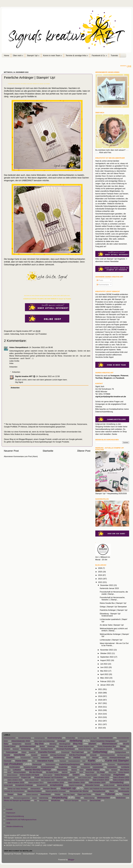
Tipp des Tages (69, 794)
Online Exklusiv (12, 775)
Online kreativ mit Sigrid (29, 775)
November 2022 (107, 650)
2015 (100, 710)
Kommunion (123, 764)
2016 (100, 707)
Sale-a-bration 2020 (97, 782)
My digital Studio (52, 772)
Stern (112, 791)
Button (42, 746)
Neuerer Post (11, 451)
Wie (36, 801)
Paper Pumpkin (91, 775)
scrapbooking (57, 785)
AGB (8, 823)
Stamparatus (35, 789)
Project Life (26, 777)
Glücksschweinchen (107, 755)
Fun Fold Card (78, 752)
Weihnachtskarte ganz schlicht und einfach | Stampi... (114, 630)
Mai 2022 (104, 671)
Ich (33, 761)
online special (48, 775)
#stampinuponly (40, 738)
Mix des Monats (36, 772)
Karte (92, 760)
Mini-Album (125, 770)
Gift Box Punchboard (78, 755)
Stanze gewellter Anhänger (56, 791)
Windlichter (56, 800)
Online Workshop (62, 775)
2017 (100, 703)
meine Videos (93, 770)
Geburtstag (15, 334)
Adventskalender (106, 738)
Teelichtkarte (45, 794)
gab (89, 752)
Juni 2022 (104, 667)
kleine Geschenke (93, 764)
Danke (123, 746)
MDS (81, 770)
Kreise (74, 767)
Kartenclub (37, 764)
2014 (100, 714)
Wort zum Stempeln (71, 801)
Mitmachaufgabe (20, 772)
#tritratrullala (70, 738)
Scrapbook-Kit (42, 785)
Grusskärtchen (26, 758)
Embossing (26, 749)
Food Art (32, 752)
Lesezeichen (98, 767)
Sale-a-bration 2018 (56, 782)
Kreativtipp (63, 767)
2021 (100, 689)
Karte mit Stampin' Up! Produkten (33, 334)
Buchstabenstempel (28, 746)
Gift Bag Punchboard (58, 755)
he (70, 758)
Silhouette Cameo (92, 785)
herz (88, 758)
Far (128, 749)
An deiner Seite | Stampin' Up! (112, 625)
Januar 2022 (105, 685)
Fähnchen (119, 749)
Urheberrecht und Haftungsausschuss (21, 820)
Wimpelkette (44, 801)
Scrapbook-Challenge (24, 785)
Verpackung (59, 797)
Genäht (7, 755)
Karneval (63, 761)
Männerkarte (62, 770)
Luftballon (17, 770)
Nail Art (65, 772)
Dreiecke (16, 749)
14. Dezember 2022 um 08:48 (41, 347)
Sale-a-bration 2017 (36, 783)
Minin (9, 772)
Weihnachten (103, 798)
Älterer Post (84, 451)
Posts (100, 280)
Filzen (24, 752)
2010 (100, 728)
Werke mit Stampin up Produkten (17, 800)
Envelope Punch (47, 749)
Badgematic (17, 744)
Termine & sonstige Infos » (77, 56)
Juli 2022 (104, 664)
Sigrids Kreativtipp (76, 785)
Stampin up (68, 788)
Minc (107, 770)
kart (84, 761)
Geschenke (20, 755)
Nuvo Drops (90, 772)
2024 (100, 575)
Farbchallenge (12, 752)
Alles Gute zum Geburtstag (44, 741)
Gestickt (34, 755)
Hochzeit (7, 761)
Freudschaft (65, 752)
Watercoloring (89, 798)
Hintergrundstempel (117, 758)
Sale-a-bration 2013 (82, 780)
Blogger (71, 860)
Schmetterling (117, 782)
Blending (53, 744)
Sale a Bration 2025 (48, 780)
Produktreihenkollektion (11, 778)
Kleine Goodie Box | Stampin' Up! (113, 603)
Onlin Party (112, 772)
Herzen (95, 758)
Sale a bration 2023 (15, 780)
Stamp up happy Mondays (18, 789)
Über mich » (18, 56)
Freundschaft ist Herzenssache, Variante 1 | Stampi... (112, 598)
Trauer (98, 794)
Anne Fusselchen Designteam (103, 741)
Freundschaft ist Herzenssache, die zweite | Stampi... (114, 593)
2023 (100, 579)
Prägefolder (119, 775)
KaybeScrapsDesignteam (70, 764)
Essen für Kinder (85, 749)
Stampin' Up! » (33, 56)
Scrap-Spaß (8, 785)
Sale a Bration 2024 (32, 780)
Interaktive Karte (45, 761)
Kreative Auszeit (30, 767)
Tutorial (110, 794)
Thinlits (58, 794)
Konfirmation (15, 767)
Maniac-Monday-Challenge (38, 770)
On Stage (101, 772)
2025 (100, 572)
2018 (100, 700)
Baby (6, 744)
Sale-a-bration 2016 (16, 782)
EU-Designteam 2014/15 (103, 749)
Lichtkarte (125, 767)
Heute (105, 758)
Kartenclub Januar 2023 (109, 588)
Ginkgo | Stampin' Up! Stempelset (113, 607)
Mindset (114, 770)
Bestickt (28, 744)
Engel (36, 749)
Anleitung (76, 741)
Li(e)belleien (112, 767)
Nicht (81, 772)
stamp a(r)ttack (123, 785)
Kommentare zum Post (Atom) (26, 456)
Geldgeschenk (121, 752)
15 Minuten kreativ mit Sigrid (87, 738)
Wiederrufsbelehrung (15, 826)
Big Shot (39, 744)
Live (9, 770)
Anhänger (62, 741)
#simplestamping (24, 738)
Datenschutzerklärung (40, 434)
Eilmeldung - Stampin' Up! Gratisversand (110, 615)
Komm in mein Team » (52, 56)
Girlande (93, 755)
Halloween (45, 758)
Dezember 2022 (107, 585)
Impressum (11, 813)
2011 (100, 724)
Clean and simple (66, 746)
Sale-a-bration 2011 (64, 780)
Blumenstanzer (110, 744)
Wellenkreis (121, 798)
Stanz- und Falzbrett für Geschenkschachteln (101, 789)
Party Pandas (106, 775)
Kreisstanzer (85, 767)
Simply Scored (109, 785)
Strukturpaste (124, 791)
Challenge (51, 746)
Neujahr (73, 772)
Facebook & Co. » (99, 56)
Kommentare (103, 285)
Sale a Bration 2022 (121, 777)
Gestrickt (44, 755)
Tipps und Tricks (84, 794)
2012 (100, 721)
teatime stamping (32, 795)
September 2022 (107, 657)
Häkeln (35, 758)
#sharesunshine (10, 738)
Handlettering (59, 758)
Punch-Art (71, 777)
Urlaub (34, 798)
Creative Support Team (86, 746)
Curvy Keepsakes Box (107, 746)
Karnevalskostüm (74, 761)
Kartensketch (51, 764)
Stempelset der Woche (79, 791)
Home (6, 56)
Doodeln (7, 749)
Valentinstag (44, 798)
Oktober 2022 (106, 653)
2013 (100, 717)
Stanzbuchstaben (34, 791)
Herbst (77, 757)
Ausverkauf (123, 741)
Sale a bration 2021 (101, 777)
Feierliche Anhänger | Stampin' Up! (114, 610)
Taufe (20, 794)
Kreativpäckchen (48, 767)
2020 (100, 693)
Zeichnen (84, 801)
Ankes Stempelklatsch (19, 347)
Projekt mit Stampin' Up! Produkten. (49, 777)
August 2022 (105, 660)
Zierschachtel (95, 800)
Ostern (76, 775)
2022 (100, 582)
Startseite (48, 451)
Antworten (13, 367)
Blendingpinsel (65, 744)
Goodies (10, 757)
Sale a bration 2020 (85, 778)
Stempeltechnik (99, 791)
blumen (92, 744)
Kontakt (9, 809)
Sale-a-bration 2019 (76, 782)
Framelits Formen (47, 752)
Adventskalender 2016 (21, 741)
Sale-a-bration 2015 (121, 780)
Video (78, 798)
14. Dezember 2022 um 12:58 (48, 376)
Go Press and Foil (123, 755)
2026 (100, 568)
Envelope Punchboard (66, 749)
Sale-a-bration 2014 (101, 780)
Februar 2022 (106, 681)
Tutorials (114, 56)
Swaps (10, 794)
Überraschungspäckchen (22, 798)
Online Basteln (124, 772)
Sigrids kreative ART (24, 376)
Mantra (74, 770)
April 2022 (104, 674)
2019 (100, 696)
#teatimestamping (54, 738)
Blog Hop (78, 744)
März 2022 (105, 678)
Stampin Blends (50, 788)
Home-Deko (21, 761)
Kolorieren (111, 764)
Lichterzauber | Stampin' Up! (111, 640)
